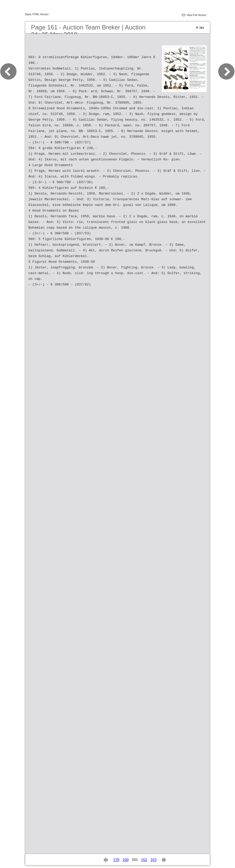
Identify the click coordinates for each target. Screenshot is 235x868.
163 (153, 860)
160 (126, 860)
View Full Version (196, 15)
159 (116, 860)
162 (144, 860)
